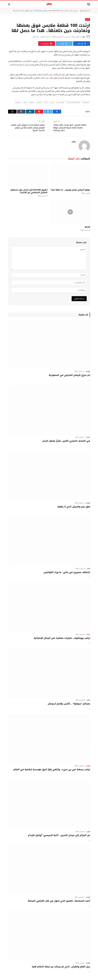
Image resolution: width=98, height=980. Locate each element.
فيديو (66, 11)
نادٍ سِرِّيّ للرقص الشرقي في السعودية (69, 375)
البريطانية (57, 74)
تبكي (73, 55)
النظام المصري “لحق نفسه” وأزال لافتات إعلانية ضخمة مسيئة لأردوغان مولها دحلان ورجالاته (70, 128)
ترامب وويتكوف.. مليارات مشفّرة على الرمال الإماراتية (62, 638)
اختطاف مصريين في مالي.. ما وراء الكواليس (67, 572)
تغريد (46, 102)
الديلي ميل (61, 102)
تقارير (88, 569)
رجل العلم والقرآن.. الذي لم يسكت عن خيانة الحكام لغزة (61, 967)
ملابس (39, 102)
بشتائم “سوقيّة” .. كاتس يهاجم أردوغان (69, 704)
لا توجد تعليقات (45, 37)
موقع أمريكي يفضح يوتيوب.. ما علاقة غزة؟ (70, 190)
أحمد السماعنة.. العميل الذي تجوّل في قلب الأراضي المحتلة (59, 901)
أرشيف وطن (73, 11)
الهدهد (88, 372)
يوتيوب (18, 102)
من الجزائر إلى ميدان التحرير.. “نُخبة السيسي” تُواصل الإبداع (59, 835)
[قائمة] (88, 4)
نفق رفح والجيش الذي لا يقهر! (74, 507)
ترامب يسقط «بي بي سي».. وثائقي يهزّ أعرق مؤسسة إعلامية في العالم (52, 769)
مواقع (32, 102)
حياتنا (88, 437)
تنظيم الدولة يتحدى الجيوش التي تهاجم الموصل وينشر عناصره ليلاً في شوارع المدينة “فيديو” (28, 128)
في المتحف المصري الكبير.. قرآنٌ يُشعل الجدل (66, 441)
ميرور (25, 102)
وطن (84, 37)
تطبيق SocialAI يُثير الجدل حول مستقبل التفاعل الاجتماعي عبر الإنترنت (29, 191)
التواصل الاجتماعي (46, 61)
